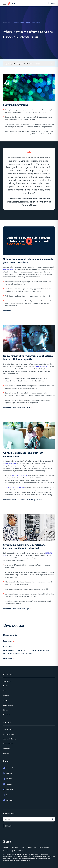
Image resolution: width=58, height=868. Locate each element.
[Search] (53, 819)
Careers (6, 700)
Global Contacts (8, 705)
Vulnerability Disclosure (10, 739)
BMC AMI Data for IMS (16, 487)
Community (8, 768)
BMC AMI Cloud (9, 269)
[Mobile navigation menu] (29, 64)
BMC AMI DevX (42, 366)
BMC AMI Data (10, 463)
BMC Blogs (8, 790)
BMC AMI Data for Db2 (20, 475)
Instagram (8, 800)
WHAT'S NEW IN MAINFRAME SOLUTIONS (27, 23)
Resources (6, 753)
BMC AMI (8, 646)
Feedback (6, 696)
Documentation (11, 635)
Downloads (7, 749)
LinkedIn (7, 773)
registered (39, 859)
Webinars (6, 691)
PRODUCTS (7, 23)
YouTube (7, 784)
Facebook (8, 779)
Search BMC (9, 813)
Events (5, 686)
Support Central (8, 729)
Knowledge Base (8, 734)
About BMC (7, 681)
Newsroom (7, 715)
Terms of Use (21, 857)
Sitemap (6, 710)
